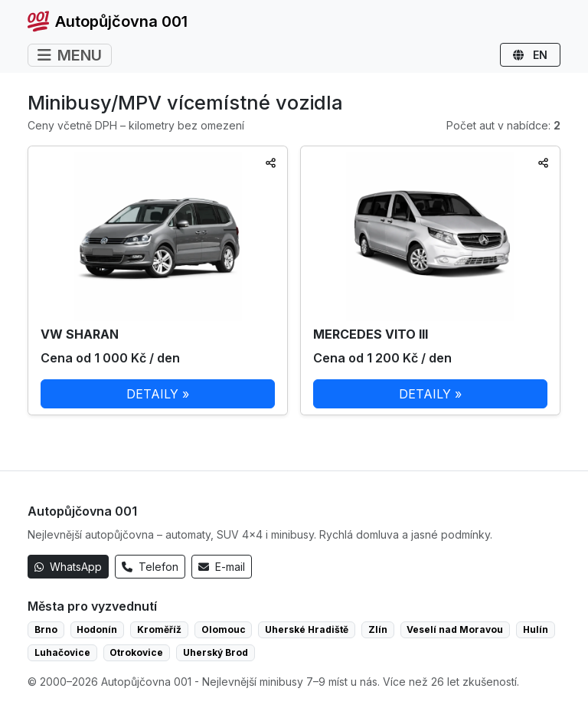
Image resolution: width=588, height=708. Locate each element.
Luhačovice (62, 652)
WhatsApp (68, 567)
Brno (46, 629)
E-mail (222, 567)
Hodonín (97, 629)
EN (530, 55)
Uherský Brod (216, 652)
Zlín (378, 629)
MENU (70, 55)
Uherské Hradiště (307, 629)
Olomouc (224, 629)
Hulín (536, 629)
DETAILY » (158, 394)
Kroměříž (159, 629)
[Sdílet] (271, 163)
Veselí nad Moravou (455, 629)
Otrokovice (136, 652)
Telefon (150, 567)
